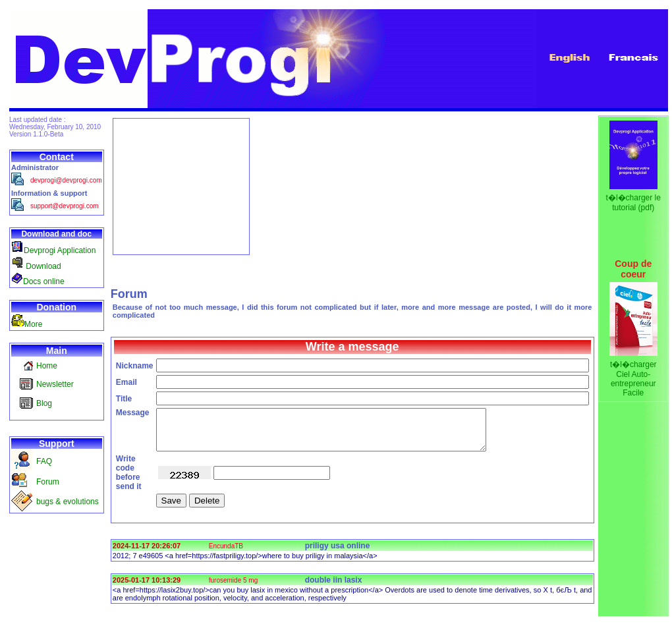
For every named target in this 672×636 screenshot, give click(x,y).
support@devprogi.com (65, 206)
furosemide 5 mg (233, 588)
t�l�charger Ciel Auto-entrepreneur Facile (633, 379)
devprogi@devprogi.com (66, 180)
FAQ (44, 461)
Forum (48, 482)
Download (36, 266)
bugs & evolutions (68, 502)
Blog (44, 403)
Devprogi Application (53, 250)
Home (47, 366)
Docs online (38, 281)
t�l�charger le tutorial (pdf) (633, 203)
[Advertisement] (181, 187)
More (27, 324)
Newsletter (55, 384)
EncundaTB (226, 554)
